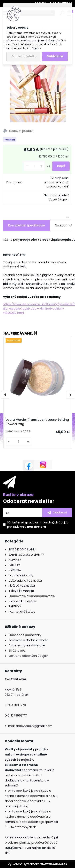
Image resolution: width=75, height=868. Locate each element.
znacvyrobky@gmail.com (34, 726)
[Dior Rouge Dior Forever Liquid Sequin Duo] (38, 87)
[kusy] (34, 166)
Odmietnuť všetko (24, 56)
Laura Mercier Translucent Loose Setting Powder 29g (37, 422)
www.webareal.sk (54, 864)
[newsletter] (57, 513)
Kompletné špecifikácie (26, 225)
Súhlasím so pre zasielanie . (38, 525)
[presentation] (5, 395)
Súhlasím (55, 56)
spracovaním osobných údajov (46, 522)
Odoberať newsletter (29, 501)
